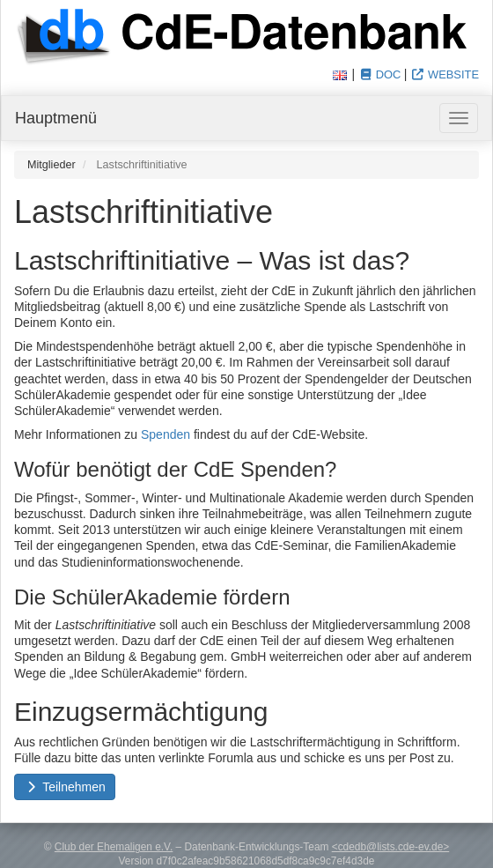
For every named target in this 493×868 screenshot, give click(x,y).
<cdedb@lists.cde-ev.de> (390, 847)
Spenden (166, 434)
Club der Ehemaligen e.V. (114, 847)
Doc (379, 74)
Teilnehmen (65, 787)
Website (445, 74)
